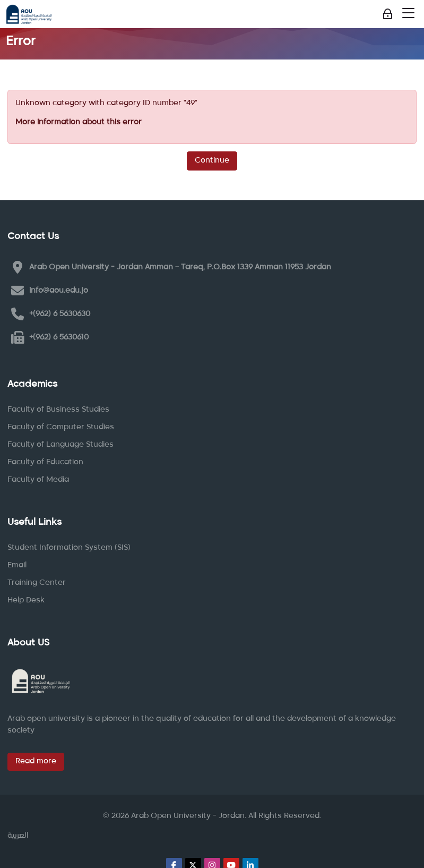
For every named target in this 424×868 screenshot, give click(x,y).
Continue (212, 160)
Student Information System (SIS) (69, 548)
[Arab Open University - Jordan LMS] (29, 14)
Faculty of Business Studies (58, 410)
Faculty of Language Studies (60, 445)
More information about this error (79, 122)
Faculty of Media (38, 480)
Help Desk (26, 600)
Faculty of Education (45, 462)
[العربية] (18, 836)
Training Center (37, 583)
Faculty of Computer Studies (61, 427)
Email (17, 565)
